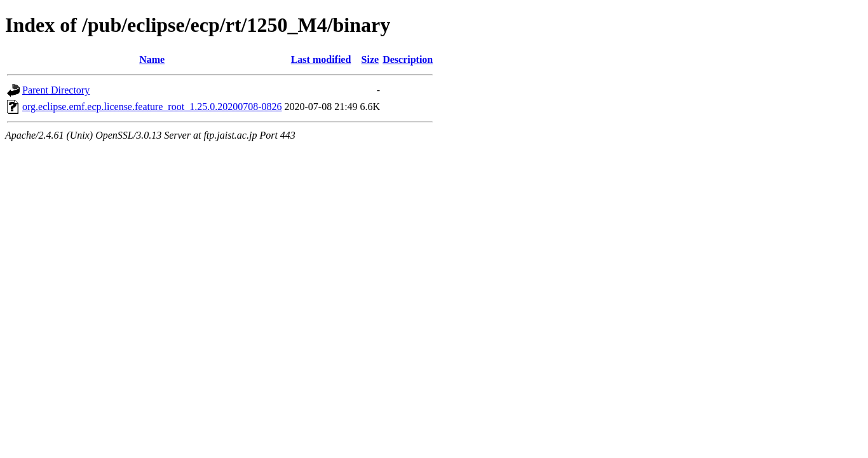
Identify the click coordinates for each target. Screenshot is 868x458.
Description (408, 59)
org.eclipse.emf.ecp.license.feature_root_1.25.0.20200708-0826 (152, 107)
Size (370, 59)
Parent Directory (56, 90)
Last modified (321, 59)
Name (152, 59)
